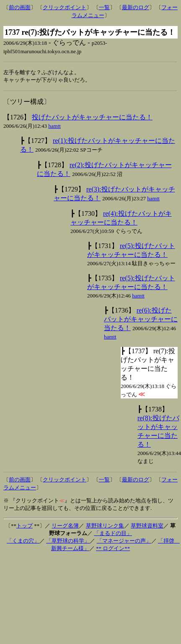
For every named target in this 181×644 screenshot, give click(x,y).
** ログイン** (113, 549)
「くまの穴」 (23, 542)
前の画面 (20, 7)
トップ (25, 526)
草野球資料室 (147, 526)
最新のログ (136, 7)
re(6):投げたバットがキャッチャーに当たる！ (141, 320)
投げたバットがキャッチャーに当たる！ (92, 118)
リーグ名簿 (65, 526)
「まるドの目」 (113, 534)
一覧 (104, 7)
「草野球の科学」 (68, 542)
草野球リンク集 (105, 526)
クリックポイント (65, 7)
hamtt (54, 127)
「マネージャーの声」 (124, 542)
